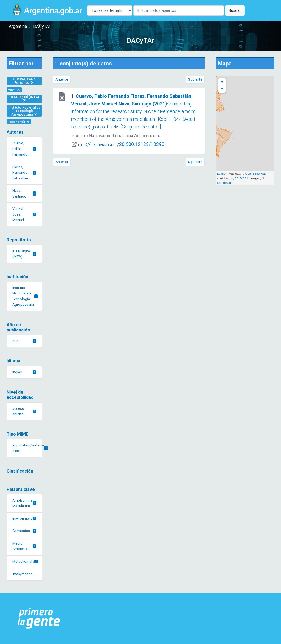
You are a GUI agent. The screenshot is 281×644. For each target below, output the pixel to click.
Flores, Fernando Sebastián (24, 173)
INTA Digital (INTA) (24, 98)
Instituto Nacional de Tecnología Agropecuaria (24, 111)
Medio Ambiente (24, 546)
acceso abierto (24, 411)
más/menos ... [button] (24, 574)
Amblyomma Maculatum (24, 503)
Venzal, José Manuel (24, 214)
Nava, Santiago (24, 193)
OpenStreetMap (256, 174)
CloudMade (225, 183)
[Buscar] (179, 11)
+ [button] (222, 82)
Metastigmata (25, 561)
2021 (14, 90)
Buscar (235, 11)
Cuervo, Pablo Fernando (24, 81)
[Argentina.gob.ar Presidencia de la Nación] (39, 619)
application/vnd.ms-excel (27, 448)
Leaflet (222, 174)
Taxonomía (19, 122)
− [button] (222, 89)
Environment (24, 518)
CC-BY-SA (242, 178)
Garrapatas (24, 531)
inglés (24, 372)
